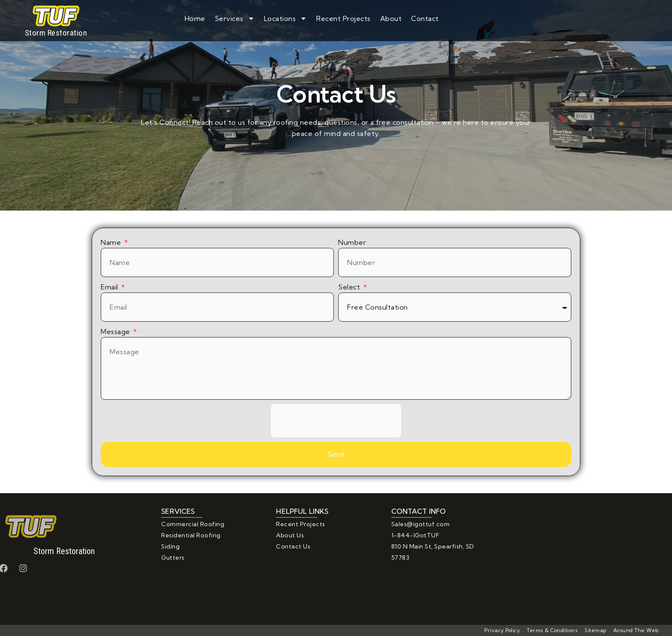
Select (350, 287)
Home (195, 18)
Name (112, 242)
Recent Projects (343, 18)
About (391, 18)
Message (116, 332)
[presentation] (336, 421)
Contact (425, 18)
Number (352, 242)
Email (110, 287)
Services (235, 18)
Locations (286, 18)
